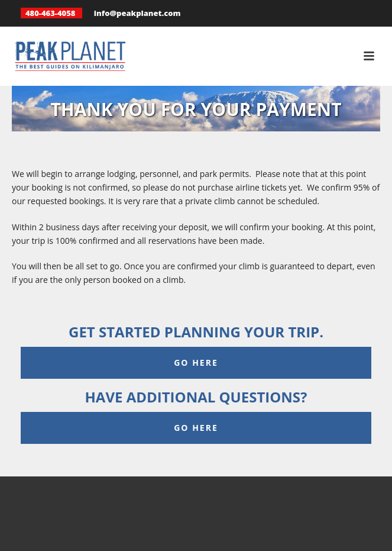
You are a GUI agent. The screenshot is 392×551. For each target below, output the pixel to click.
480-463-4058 (50, 13)
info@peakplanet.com (137, 13)
